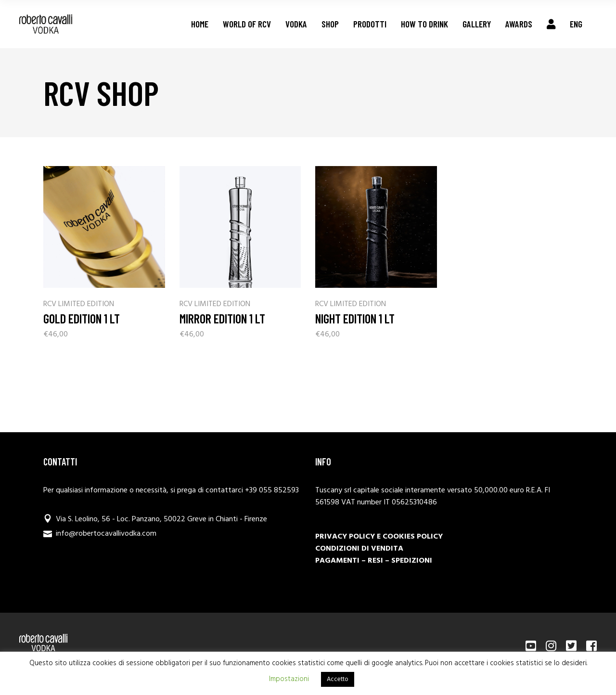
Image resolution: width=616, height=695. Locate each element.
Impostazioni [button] (289, 679)
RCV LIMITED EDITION (79, 304)
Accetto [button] (338, 679)
